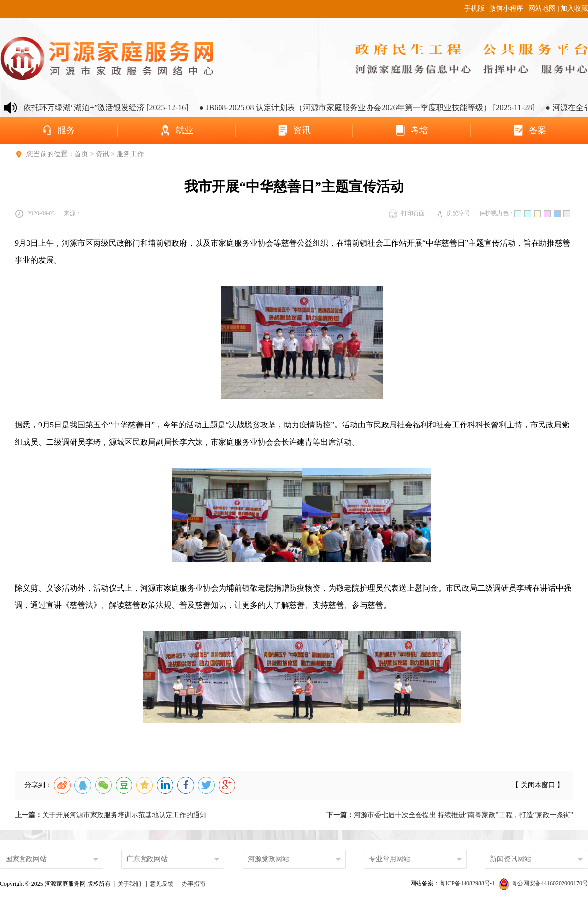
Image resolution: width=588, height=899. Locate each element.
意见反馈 (162, 884)
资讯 (102, 154)
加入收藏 (574, 9)
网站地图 (542, 9)
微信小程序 (506, 9)
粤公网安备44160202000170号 (543, 883)
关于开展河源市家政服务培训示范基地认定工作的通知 (111, 815)
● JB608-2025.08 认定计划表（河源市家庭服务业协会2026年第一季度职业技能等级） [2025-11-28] (372, 108)
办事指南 (194, 884)
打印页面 (407, 214)
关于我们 (129, 884)
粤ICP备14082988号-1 (468, 883)
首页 (81, 154)
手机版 (474, 9)
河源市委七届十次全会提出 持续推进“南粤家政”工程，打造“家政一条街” (450, 815)
